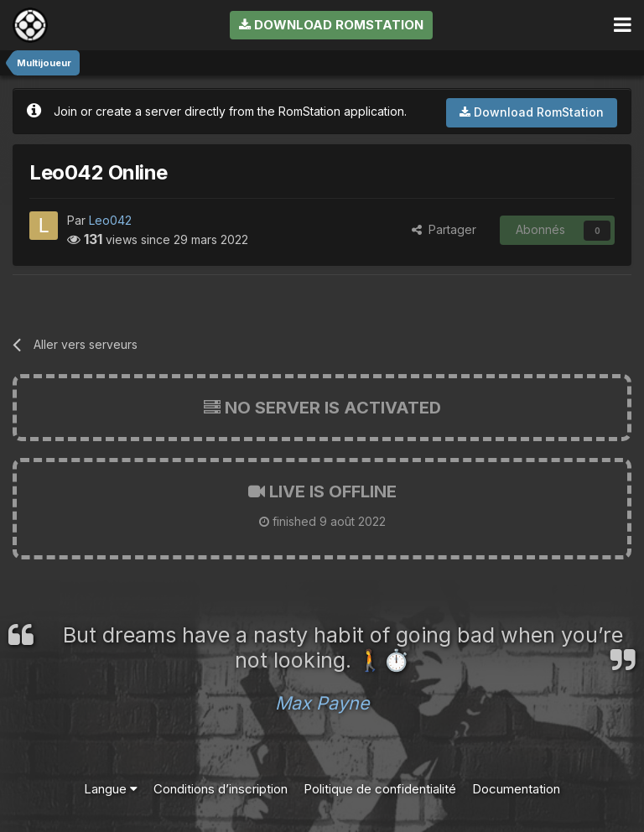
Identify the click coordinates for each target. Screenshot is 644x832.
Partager (444, 229)
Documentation (516, 789)
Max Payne (322, 703)
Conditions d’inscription (221, 789)
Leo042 (110, 220)
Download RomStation (331, 25)
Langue (111, 789)
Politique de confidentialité (380, 789)
